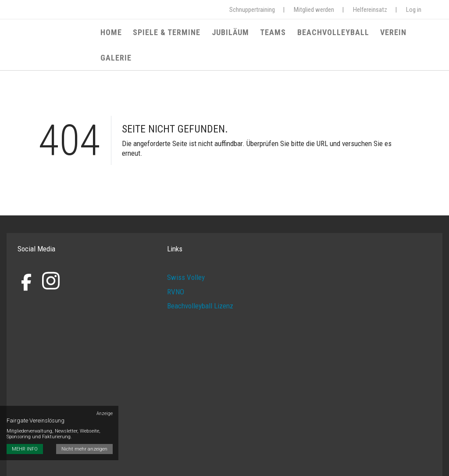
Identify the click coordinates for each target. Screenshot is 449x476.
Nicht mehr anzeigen (86, 419)
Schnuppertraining (252, 10)
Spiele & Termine (168, 34)
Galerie (422, 34)
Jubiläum (229, 34)
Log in (414, 10)
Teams (269, 34)
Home (115, 34)
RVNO (176, 283)
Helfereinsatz (370, 10)
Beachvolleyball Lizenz (200, 298)
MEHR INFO (25, 419)
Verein (385, 34)
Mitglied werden (314, 10)
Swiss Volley (186, 269)
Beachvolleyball (327, 34)
